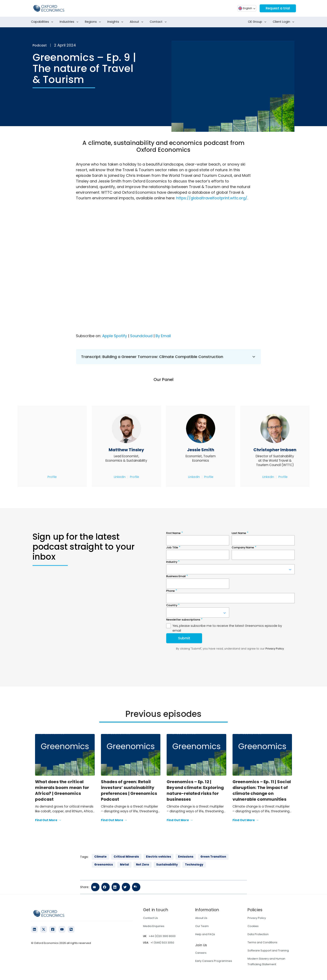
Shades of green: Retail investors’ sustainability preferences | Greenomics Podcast (129, 790)
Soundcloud (141, 336)
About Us (201, 918)
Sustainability (167, 865)
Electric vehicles (158, 857)
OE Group (258, 22)
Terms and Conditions (262, 942)
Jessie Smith (201, 450)
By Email (163, 336)
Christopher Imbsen (275, 450)
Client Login (284, 22)
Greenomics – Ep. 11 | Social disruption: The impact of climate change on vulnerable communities (262, 790)
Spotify (120, 336)
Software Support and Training (268, 950)
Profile (52, 477)
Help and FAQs (205, 934)
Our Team (202, 926)
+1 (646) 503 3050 (162, 943)
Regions (94, 22)
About (137, 22)
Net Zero (143, 865)
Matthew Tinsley (126, 450)
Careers (201, 953)
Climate (100, 857)
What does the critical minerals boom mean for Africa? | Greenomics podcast (62, 790)
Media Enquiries (154, 926)
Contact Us (150, 918)
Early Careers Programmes (214, 961)
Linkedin (120, 477)
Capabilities (43, 22)
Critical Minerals (126, 857)
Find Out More (48, 820)
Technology (194, 865)
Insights (116, 22)
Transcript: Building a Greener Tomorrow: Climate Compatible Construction (169, 357)
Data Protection (258, 934)
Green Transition (213, 857)
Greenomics (104, 865)
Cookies (253, 926)
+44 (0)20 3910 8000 (162, 936)
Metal (124, 865)
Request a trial (277, 8)
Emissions (186, 857)
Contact (159, 22)
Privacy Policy (257, 918)
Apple (108, 336)
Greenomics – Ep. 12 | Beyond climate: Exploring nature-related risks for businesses (195, 790)
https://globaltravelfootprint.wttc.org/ (212, 198)
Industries (70, 22)
